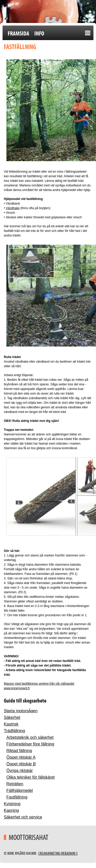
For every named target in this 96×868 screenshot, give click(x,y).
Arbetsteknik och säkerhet (30, 737)
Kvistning (12, 804)
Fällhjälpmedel (20, 790)
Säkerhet (12, 717)
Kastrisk (11, 724)
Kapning (11, 810)
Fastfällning (17, 797)
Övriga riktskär (20, 771)
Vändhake (13, 208)
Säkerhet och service (23, 817)
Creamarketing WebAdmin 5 (58, 853)
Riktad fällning (19, 751)
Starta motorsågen (21, 711)
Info (39, 33)
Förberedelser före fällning (30, 744)
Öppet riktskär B (21, 764)
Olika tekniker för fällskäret (31, 777)
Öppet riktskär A (21, 757)
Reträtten (15, 784)
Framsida (18, 33)
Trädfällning (14, 731)
